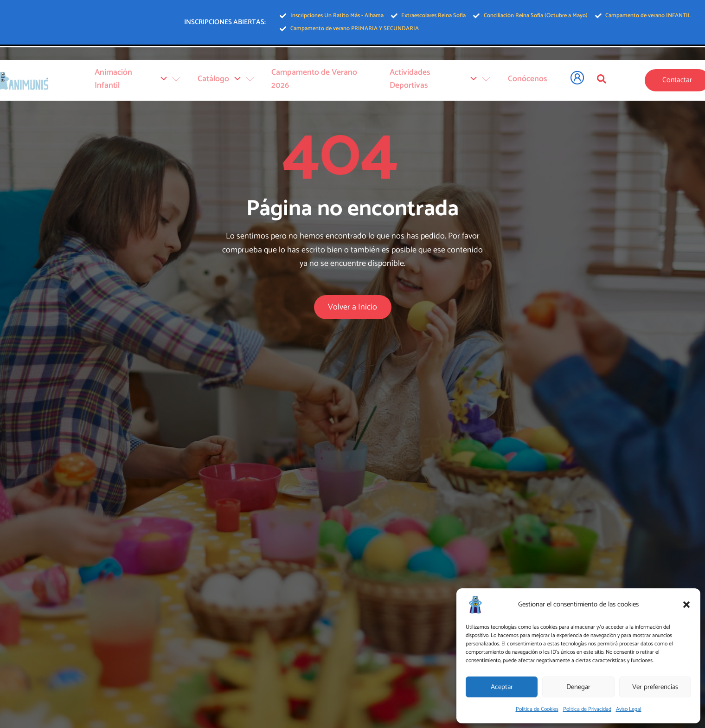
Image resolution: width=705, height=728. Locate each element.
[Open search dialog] (602, 81)
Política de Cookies (537, 709)
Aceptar (502, 687)
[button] (686, 605)
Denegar (578, 687)
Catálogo (238, 82)
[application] (177, 82)
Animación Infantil (154, 82)
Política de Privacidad (587, 709)
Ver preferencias (655, 687)
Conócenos (526, 82)
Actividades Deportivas (442, 82)
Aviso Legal (629, 709)
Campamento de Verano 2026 (329, 82)
